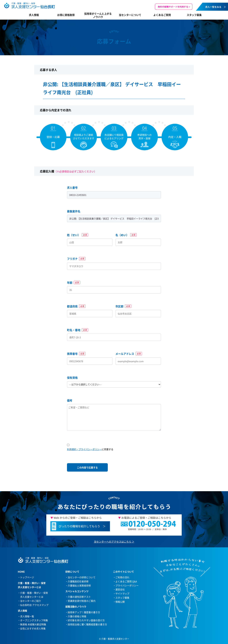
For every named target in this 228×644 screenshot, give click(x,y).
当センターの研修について (82, 577)
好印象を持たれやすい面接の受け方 (86, 620)
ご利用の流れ (122, 577)
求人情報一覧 (27, 616)
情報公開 (120, 602)
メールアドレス (129, 354)
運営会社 (120, 589)
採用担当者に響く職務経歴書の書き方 (87, 624)
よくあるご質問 (162, 15)
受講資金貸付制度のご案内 (82, 601)
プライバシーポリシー (127, 585)
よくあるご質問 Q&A (126, 581)
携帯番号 (76, 354)
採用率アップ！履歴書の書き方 (84, 612)
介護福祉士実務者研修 (79, 585)
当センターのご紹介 (31, 601)
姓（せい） (78, 235)
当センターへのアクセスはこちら (113, 541)
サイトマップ (122, 593)
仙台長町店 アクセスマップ (34, 605)
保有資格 (72, 378)
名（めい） (126, 235)
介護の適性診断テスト (79, 597)
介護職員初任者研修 (78, 581)
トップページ (27, 577)
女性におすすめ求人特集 (33, 628)
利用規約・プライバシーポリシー (84, 449)
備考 (70, 400)
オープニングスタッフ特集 (34, 620)
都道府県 (76, 306)
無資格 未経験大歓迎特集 (33, 624)
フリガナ (76, 259)
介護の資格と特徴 (77, 616)
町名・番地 (78, 330)
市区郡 (123, 306)
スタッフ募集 (194, 15)
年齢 (74, 283)
